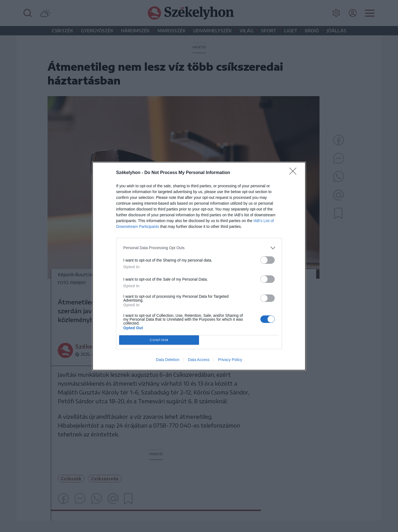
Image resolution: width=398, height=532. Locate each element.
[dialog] (199, 266)
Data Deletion (168, 360)
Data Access (199, 360)
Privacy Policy (230, 360)
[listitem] (199, 248)
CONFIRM (159, 340)
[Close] (295, 173)
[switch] (268, 260)
